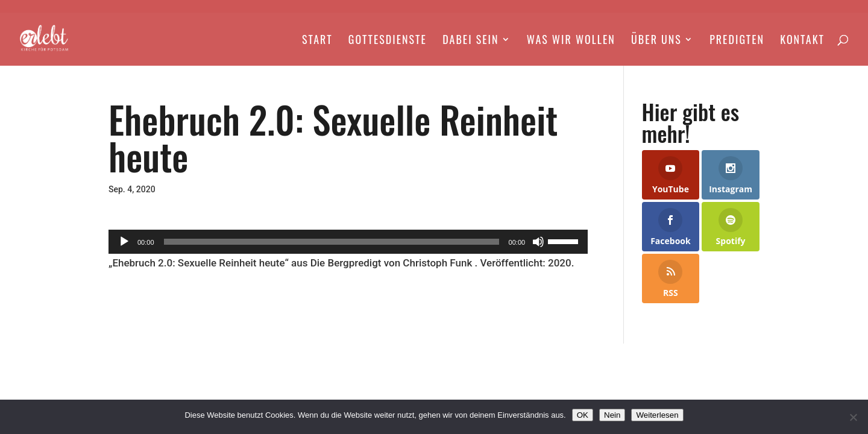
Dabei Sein (470, 41)
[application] (348, 242)
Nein (612, 415)
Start (317, 41)
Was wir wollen (571, 41)
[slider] (332, 242)
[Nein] (853, 417)
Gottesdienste (388, 41)
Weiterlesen (657, 415)
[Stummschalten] (538, 242)
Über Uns (656, 41)
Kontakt (802, 41)
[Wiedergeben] (124, 242)
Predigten (737, 41)
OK (583, 415)
